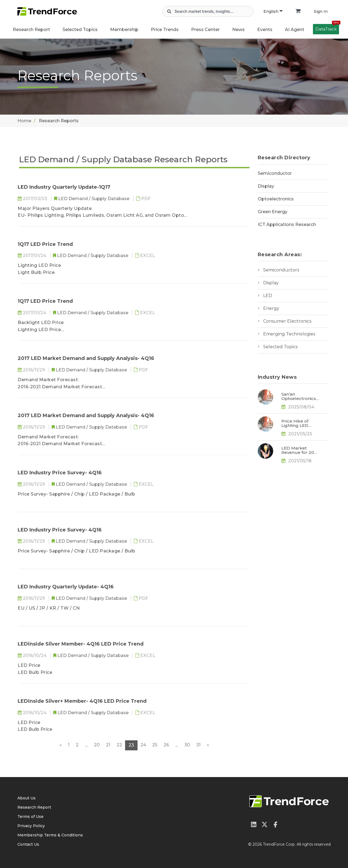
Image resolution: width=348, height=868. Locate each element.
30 (187, 745)
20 (97, 745)
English (273, 11)
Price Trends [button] (165, 30)
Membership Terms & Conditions (50, 835)
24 (143, 745)
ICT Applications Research (287, 224)
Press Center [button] (205, 30)
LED (268, 296)
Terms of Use (30, 817)
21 (108, 745)
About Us (27, 798)
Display (266, 186)
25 (155, 745)
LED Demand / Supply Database (94, 199)
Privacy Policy (31, 826)
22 (119, 745)
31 (198, 745)
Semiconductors (281, 270)
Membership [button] (124, 30)
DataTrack (327, 28)
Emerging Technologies (289, 334)
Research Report (31, 30)
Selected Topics (280, 347)
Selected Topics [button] (80, 30)
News (238, 30)
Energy (271, 308)
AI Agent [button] (295, 30)
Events (265, 30)
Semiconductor (275, 173)
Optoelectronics (276, 199)
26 (166, 745)
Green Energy (273, 212)
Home (24, 121)
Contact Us (28, 844)
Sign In (321, 11)
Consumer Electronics (287, 321)
